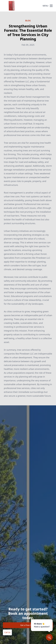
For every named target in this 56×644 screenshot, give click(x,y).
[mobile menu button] (51, 6)
